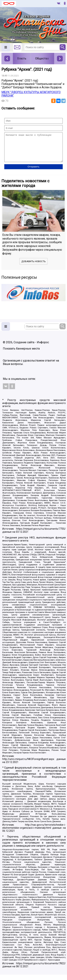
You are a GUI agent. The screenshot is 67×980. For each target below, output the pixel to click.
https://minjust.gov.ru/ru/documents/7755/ (41, 534)
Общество (42, 58)
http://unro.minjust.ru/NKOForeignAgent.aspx (28, 765)
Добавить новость (34, 267)
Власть (22, 58)
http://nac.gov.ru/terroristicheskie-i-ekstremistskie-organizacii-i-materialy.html (34, 832)
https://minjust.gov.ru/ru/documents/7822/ (41, 969)
